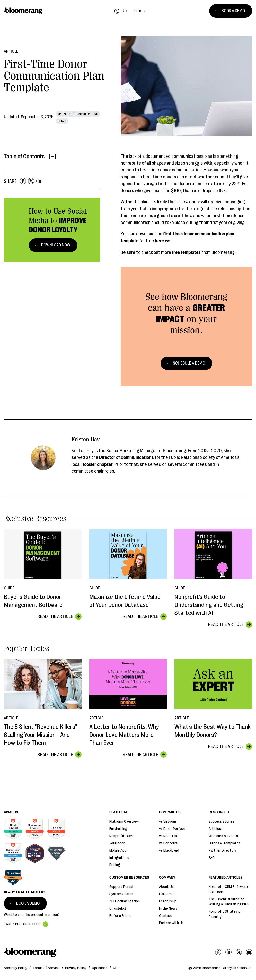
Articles (215, 829)
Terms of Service (46, 968)
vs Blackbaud (169, 850)
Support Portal (121, 887)
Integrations (119, 858)
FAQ (212, 858)
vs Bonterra (168, 843)
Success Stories (222, 822)
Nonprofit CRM (121, 836)
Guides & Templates (225, 843)
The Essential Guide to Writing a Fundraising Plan (229, 902)
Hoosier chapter (97, 464)
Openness (100, 968)
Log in (136, 11)
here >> (162, 241)
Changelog (118, 908)
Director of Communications (126, 457)
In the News (168, 908)
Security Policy (16, 968)
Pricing (115, 865)
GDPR (117, 968)
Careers (165, 894)
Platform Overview (124, 822)
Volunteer (117, 843)
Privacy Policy (76, 968)
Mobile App (118, 850)
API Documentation (125, 901)
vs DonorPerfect (172, 829)
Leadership (168, 901)
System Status (121, 894)
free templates (186, 252)
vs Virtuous (168, 822)
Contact (166, 916)
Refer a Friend (120, 916)
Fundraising (118, 829)
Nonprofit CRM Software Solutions (228, 889)
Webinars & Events (223, 836)
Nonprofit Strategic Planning (224, 914)
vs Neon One (169, 836)
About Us (166, 887)
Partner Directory (223, 850)
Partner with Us (171, 923)
